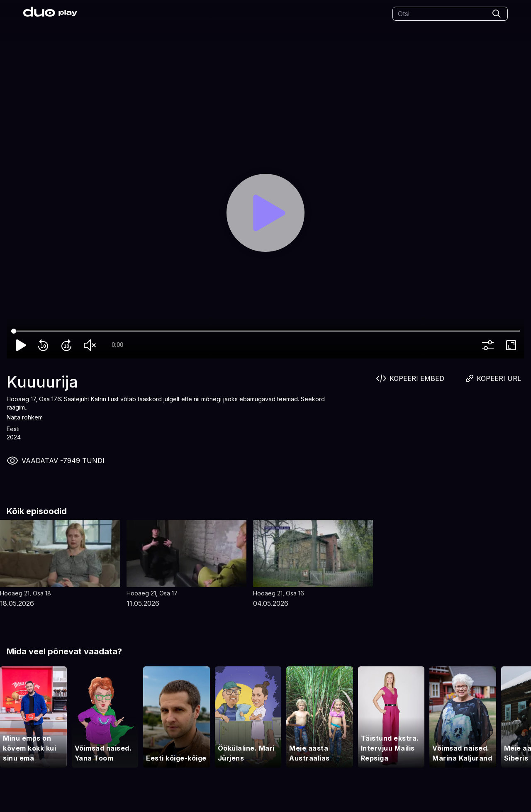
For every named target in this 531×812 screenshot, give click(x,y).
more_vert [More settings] (490, 345)
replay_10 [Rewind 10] (45, 345)
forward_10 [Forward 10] (68, 345)
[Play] (265, 213)
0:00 (117, 345)
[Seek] (265, 331)
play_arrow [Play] (22, 345)
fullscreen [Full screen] (513, 345)
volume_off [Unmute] (91, 345)
